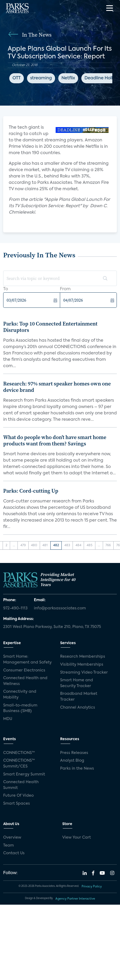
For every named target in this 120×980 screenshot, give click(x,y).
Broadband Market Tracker (79, 697)
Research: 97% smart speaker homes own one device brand (57, 387)
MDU (8, 719)
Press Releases (74, 753)
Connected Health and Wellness (25, 681)
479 (23, 545)
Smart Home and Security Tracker (77, 683)
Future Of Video (18, 796)
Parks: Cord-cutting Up (31, 491)
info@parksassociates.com (60, 608)
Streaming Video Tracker (84, 673)
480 (34, 545)
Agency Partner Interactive (75, 899)
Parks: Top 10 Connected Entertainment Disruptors (50, 327)
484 (78, 545)
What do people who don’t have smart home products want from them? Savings (55, 440)
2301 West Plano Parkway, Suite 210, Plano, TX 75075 (52, 627)
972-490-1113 (15, 608)
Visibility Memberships (82, 665)
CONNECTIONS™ (19, 753)
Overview (12, 838)
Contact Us (14, 853)
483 (67, 545)
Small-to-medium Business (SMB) (20, 708)
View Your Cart (77, 838)
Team (8, 845)
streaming (41, 78)
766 (108, 545)
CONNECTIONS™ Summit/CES (19, 764)
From (65, 289)
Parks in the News (77, 769)
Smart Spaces (17, 804)
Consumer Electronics (24, 670)
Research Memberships (83, 657)
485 (90, 545)
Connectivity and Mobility (20, 695)
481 (45, 545)
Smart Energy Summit (24, 774)
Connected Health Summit (21, 785)
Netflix (68, 78)
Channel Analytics (78, 708)
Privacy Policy (92, 887)
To (6, 289)
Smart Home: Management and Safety (27, 660)
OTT (17, 78)
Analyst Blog (72, 761)
